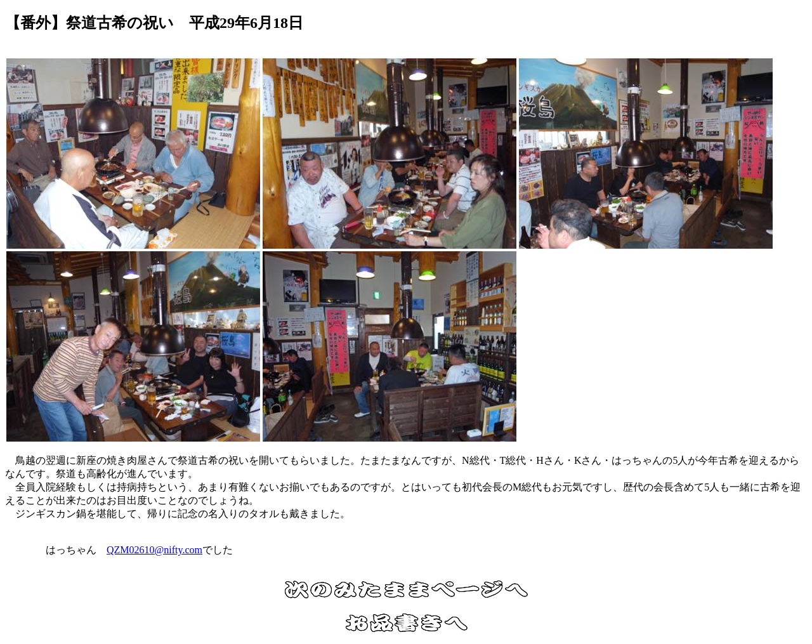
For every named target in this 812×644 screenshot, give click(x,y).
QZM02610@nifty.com (154, 550)
